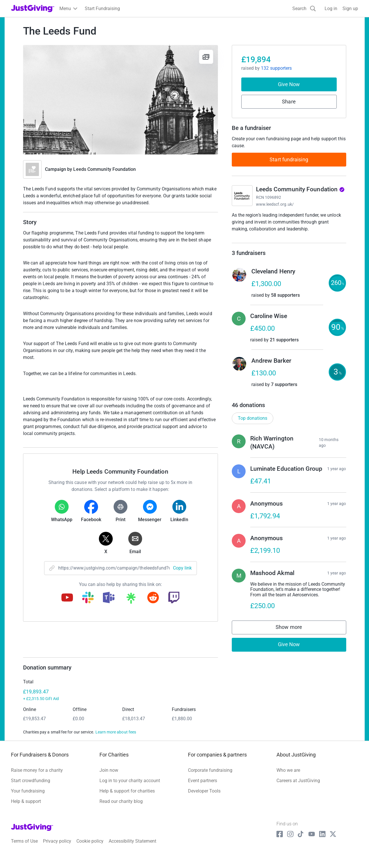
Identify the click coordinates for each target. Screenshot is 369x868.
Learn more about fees (116, 738)
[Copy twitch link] (174, 598)
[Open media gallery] (121, 100)
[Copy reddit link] (153, 598)
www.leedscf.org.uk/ (275, 204)
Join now (109, 776)
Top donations (253, 424)
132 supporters (276, 68)
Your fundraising (28, 797)
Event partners (203, 786)
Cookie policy (90, 847)
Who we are (288, 776)
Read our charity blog (121, 807)
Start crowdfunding (31, 786)
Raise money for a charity (37, 776)
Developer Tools (204, 797)
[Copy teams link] (109, 598)
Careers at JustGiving (298, 786)
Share (289, 102)
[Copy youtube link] (67, 598)
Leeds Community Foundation (105, 169)
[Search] (304, 8)
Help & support (26, 807)
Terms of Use (24, 847)
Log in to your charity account (130, 786)
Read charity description (258, 240)
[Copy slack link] (88, 598)
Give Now (289, 84)
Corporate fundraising (210, 776)
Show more (295, 635)
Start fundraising (289, 159)
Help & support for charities (127, 797)
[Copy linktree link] (131, 600)
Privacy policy (57, 847)
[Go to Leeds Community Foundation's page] (242, 196)
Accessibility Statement (132, 847)
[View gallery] (206, 57)
